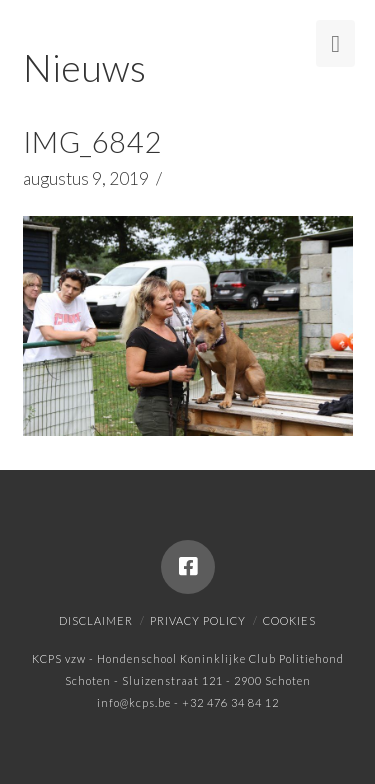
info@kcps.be (134, 702)
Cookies (289, 620)
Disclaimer (96, 620)
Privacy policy (198, 620)
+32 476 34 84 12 (230, 702)
